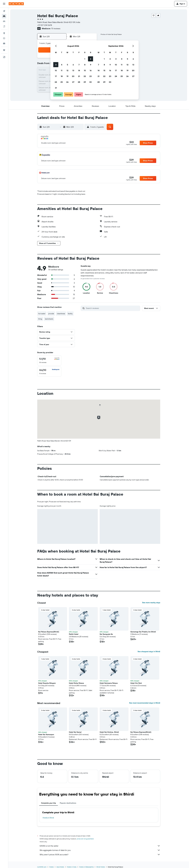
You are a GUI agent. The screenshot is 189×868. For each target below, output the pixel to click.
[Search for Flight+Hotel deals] (4, 26)
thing (40, 319)
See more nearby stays (151, 603)
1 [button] (85, 59)
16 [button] (91, 70)
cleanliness (61, 314)
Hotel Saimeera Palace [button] (109, 683)
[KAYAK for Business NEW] (4, 43)
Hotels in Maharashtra (86, 867)
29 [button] (85, 82)
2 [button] (91, 59)
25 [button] (62, 82)
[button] (4, 4)
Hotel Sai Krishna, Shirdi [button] (109, 732)
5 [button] (67, 65)
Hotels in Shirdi (48, 818)
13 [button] (73, 70)
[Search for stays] (4, 16)
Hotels (51, 867)
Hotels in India (72, 867)
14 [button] (79, 70)
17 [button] (56, 76)
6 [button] (73, 65)
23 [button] (91, 76)
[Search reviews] (112, 308)
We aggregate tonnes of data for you (100, 850)
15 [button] (85, 70)
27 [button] (73, 82)
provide (51, 314)
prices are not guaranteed (85, 839)
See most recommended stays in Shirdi (145, 703)
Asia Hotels (60, 867)
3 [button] (56, 65)
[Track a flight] (4, 38)
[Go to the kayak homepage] (16, 4)
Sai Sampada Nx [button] (106, 634)
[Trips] (4, 50)
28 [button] (79, 82)
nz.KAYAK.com (42, 867)
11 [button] (62, 70)
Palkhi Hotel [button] (74, 634)
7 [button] (79, 65)
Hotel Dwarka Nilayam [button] (47, 683)
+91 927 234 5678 (45, 25)
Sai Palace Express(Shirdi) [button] (49, 632)
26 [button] (67, 82)
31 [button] (56, 88)
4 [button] (62, 65)
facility (70, 314)
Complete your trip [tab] (49, 803)
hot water (42, 314)
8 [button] (85, 65)
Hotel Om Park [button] (136, 683)
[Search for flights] (4, 11)
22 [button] (85, 76)
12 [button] (67, 70)
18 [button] (62, 76)
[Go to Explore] (4, 33)
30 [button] (91, 82)
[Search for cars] (4, 21)
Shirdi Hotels (101, 867)
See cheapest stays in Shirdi (149, 652)
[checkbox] (49, 360)
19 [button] (67, 76)
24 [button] (56, 82)
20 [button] (73, 76)
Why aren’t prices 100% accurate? (100, 854)
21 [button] (79, 76)
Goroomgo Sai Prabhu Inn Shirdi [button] (143, 632)
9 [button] (91, 65)
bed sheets (49, 319)
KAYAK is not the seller (100, 846)
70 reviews (56, 28)
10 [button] (56, 70)
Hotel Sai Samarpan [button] (46, 734)
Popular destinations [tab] (68, 803)
